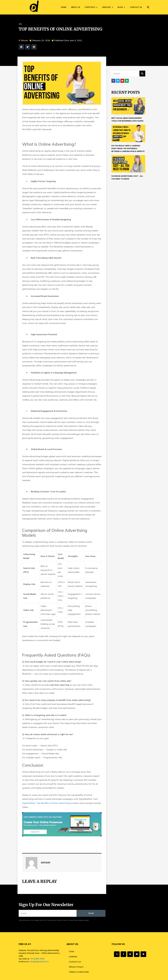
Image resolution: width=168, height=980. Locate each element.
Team (71, 952)
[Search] (142, 74)
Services (108, 7)
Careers (73, 957)
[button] (148, 7)
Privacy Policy (76, 967)
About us (76, 7)
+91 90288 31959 (37, 959)
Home (64, 7)
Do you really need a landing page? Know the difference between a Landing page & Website (128, 149)
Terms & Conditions (79, 972)
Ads (20, 24)
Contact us (136, 7)
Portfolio (91, 7)
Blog (121, 7)
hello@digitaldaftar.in (39, 962)
